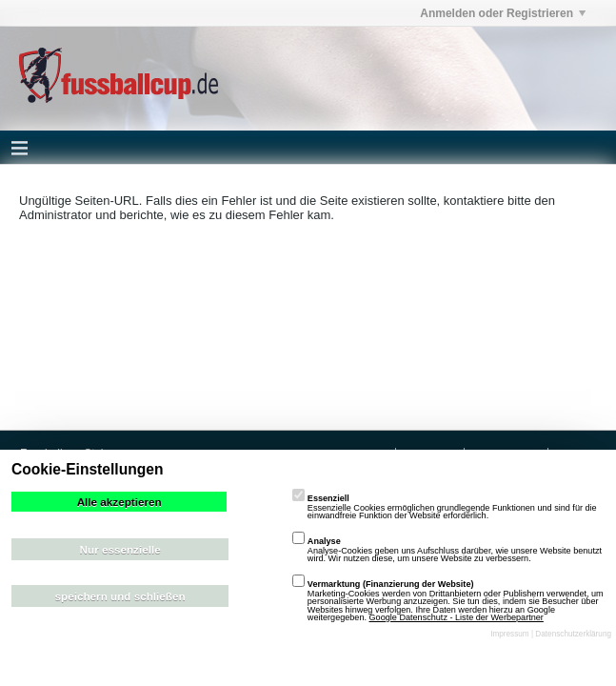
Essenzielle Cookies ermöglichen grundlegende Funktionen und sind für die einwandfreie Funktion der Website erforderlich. (445, 507)
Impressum (510, 634)
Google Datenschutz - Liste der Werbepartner (457, 617)
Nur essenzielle (120, 549)
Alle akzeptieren (119, 502)
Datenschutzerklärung (573, 634)
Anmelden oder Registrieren (503, 13)
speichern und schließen (120, 596)
